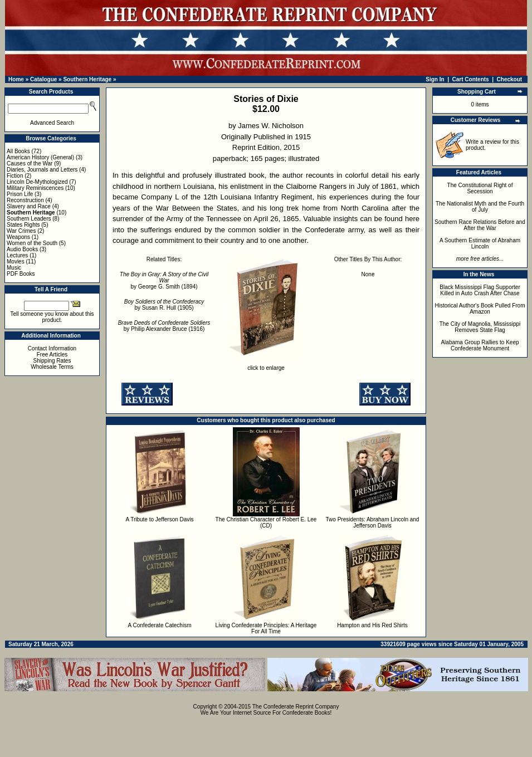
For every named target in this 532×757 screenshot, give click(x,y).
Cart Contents (471, 79)
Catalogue (43, 79)
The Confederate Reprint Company (296, 707)
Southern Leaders (29, 219)
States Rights (23, 225)
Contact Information (52, 348)
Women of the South (32, 243)
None (368, 274)
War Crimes (21, 231)
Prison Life (20, 194)
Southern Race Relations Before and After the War (480, 225)
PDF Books (21, 274)
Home (16, 79)
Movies (16, 262)
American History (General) (40, 157)
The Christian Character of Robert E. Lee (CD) (266, 522)
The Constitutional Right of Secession (480, 188)
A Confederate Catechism (160, 625)
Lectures (17, 255)
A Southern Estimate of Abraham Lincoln (480, 243)
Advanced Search (52, 123)
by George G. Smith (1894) (164, 280)
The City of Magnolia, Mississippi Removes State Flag (480, 327)
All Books (18, 151)
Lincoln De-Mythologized (37, 182)
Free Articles (52, 355)
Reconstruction (25, 200)
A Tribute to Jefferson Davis (159, 519)
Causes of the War (30, 163)
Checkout (510, 79)
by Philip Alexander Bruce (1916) (164, 326)
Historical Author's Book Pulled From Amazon (480, 309)
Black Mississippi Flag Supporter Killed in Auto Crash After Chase (480, 290)
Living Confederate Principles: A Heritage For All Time (266, 628)
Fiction (15, 176)
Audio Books (22, 249)
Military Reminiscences (35, 188)
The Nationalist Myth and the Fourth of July (480, 207)
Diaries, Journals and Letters (42, 170)
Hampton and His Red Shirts (372, 625)
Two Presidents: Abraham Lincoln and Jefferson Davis (373, 522)
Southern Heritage (87, 79)
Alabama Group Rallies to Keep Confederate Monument (480, 345)
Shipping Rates (52, 361)
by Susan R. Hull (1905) (164, 305)
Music (14, 268)
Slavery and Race (29, 206)
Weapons (18, 237)
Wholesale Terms (52, 367)
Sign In (435, 79)
